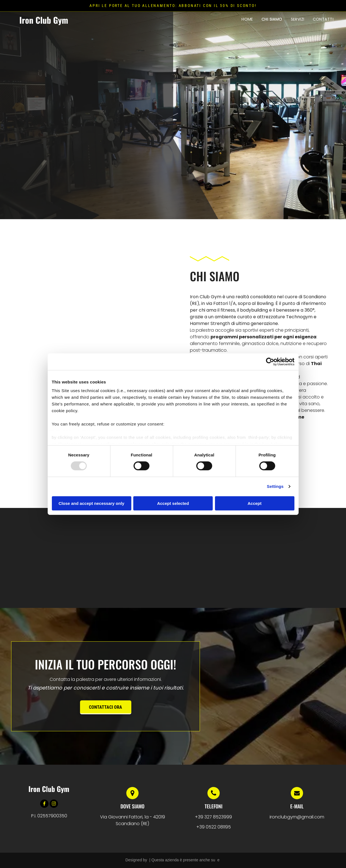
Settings (275, 486)
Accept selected (173, 503)
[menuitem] (247, 19)
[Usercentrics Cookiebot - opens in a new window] (270, 361)
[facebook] (44, 804)
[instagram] (54, 804)
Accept (255, 503)
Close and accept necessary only (91, 503)
